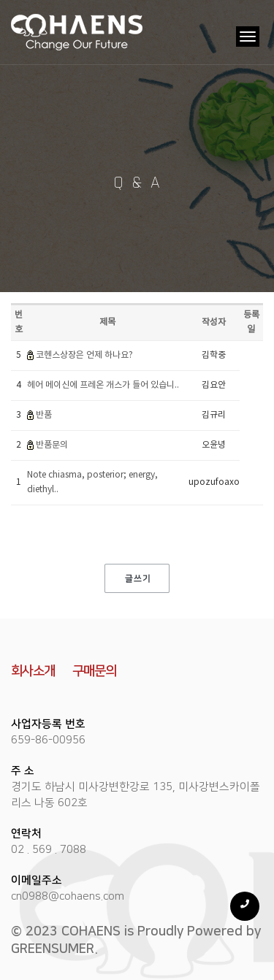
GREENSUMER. (54, 949)
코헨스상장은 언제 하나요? (84, 355)
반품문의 (52, 445)
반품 (44, 415)
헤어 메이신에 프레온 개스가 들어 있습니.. (103, 385)
